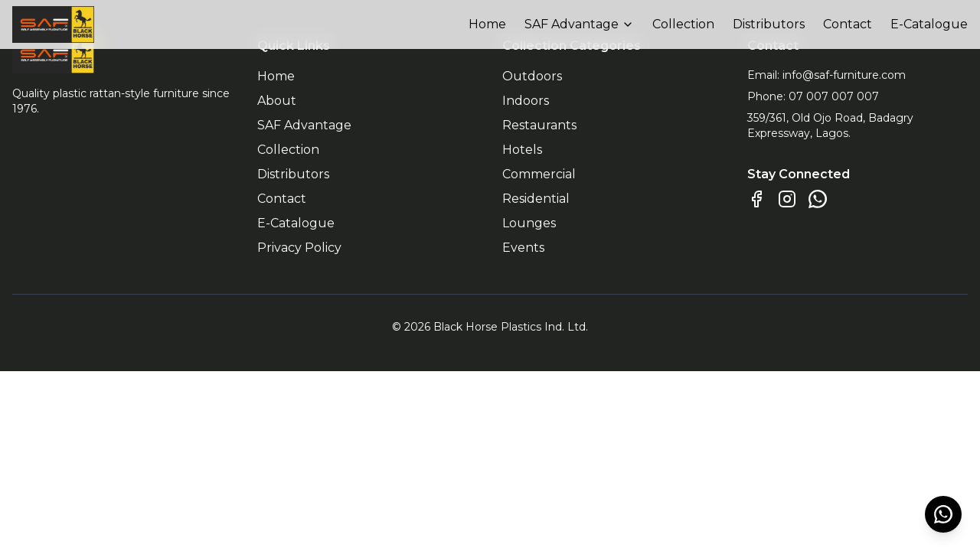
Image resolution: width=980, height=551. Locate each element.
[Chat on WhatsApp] (818, 199)
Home (487, 24)
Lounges (529, 223)
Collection (683, 24)
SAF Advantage (579, 24)
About (277, 101)
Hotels (522, 150)
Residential (536, 199)
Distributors (769, 24)
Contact (848, 24)
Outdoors (532, 76)
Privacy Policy (299, 248)
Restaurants (539, 125)
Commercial (539, 174)
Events (523, 248)
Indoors (526, 101)
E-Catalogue (929, 24)
